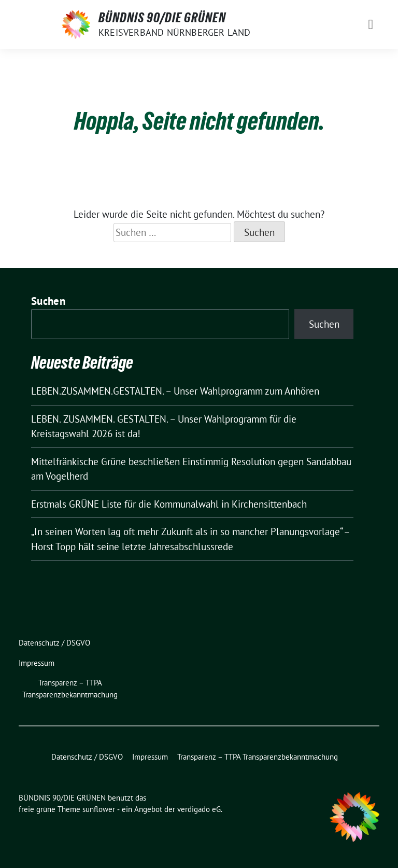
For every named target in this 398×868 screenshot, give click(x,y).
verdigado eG (199, 809)
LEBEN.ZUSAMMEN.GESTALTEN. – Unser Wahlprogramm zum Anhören (175, 391)
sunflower (99, 809)
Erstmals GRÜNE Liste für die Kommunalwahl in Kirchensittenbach (169, 504)
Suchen (48, 301)
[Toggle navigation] (371, 25)
